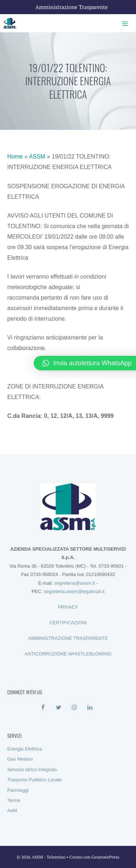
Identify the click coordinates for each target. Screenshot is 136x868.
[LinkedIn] (90, 708)
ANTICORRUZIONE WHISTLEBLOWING (68, 654)
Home (15, 157)
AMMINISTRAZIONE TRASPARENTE (68, 638)
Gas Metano (20, 759)
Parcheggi (18, 790)
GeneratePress (105, 857)
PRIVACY (68, 607)
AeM (12, 811)
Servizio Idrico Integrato (32, 770)
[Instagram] (75, 708)
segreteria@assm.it (74, 583)
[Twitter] (59, 708)
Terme (14, 800)
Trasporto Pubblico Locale (35, 780)
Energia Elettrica (24, 749)
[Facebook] (43, 708)
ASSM (37, 157)
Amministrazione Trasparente (72, 7)
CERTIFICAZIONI (68, 623)
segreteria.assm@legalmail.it (74, 591)
